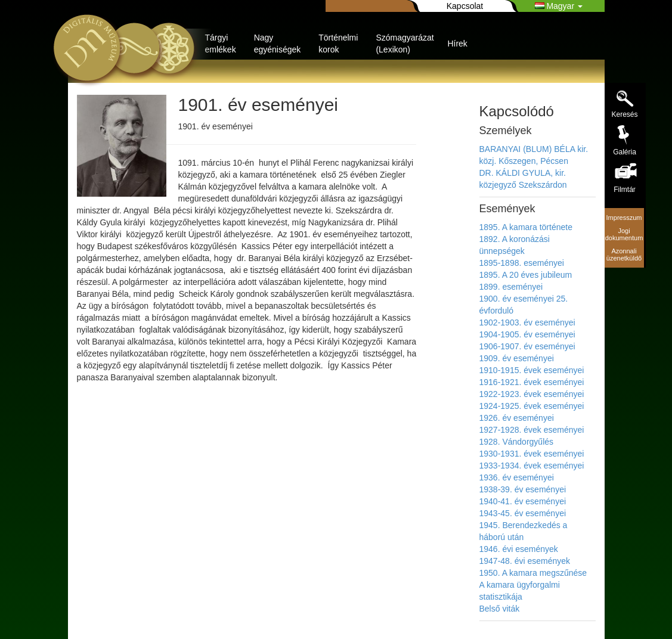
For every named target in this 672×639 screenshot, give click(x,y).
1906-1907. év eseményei (527, 346)
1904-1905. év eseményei (527, 334)
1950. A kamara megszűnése (533, 573)
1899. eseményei (511, 287)
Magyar (559, 6)
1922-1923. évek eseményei (532, 394)
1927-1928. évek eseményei (532, 430)
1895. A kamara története (526, 227)
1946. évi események (519, 549)
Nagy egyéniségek (278, 44)
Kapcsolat (465, 6)
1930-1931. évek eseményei (532, 454)
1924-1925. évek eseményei (532, 406)
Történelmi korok (338, 44)
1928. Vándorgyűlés (517, 442)
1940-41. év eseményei (523, 501)
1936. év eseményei (517, 477)
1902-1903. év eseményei (527, 322)
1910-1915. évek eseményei (532, 370)
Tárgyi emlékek (221, 44)
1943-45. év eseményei (523, 513)
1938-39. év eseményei (523, 489)
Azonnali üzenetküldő (624, 255)
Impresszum (624, 218)
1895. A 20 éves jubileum (526, 275)
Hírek (457, 44)
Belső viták (500, 609)
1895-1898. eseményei (522, 263)
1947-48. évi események (525, 561)
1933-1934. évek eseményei (532, 466)
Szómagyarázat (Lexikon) (405, 44)
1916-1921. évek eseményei (532, 382)
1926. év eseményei (517, 418)
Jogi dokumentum (624, 234)
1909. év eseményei (517, 358)
